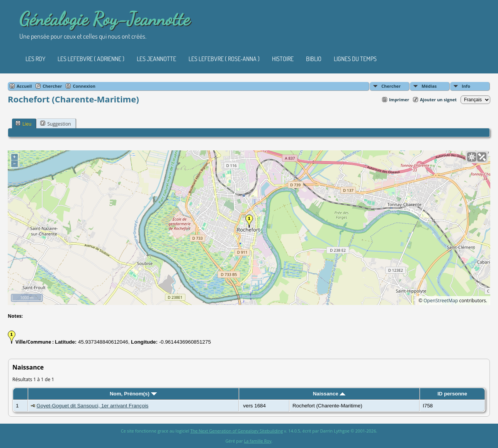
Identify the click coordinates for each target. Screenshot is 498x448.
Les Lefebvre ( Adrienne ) (91, 59)
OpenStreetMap (441, 301)
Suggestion (55, 124)
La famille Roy (258, 441)
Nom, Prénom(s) (133, 394)
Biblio (314, 59)
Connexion (84, 86)
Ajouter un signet (438, 100)
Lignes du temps (355, 59)
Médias (429, 86)
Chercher (391, 86)
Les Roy (35, 59)
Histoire (283, 59)
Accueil (24, 86)
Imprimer (399, 100)
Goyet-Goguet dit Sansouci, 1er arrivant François (93, 406)
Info (466, 86)
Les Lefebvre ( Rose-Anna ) (224, 59)
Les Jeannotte (156, 59)
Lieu (23, 124)
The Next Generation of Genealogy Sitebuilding (236, 431)
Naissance (329, 394)
